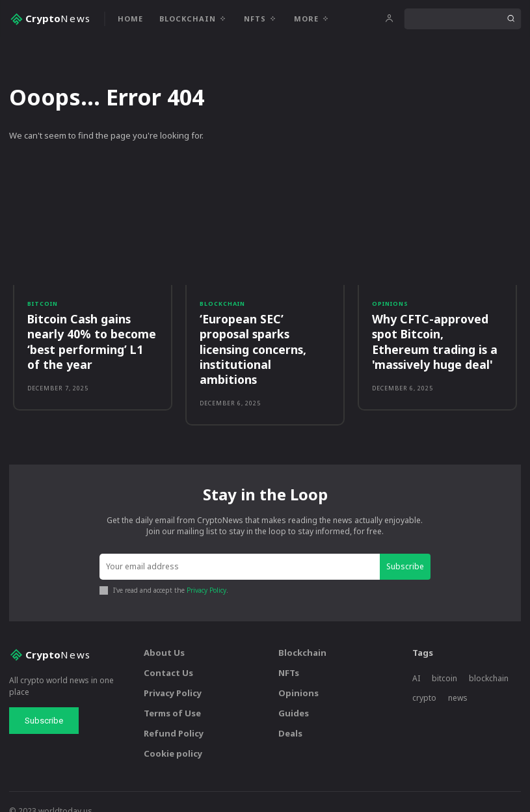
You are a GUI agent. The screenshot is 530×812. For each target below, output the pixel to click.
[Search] (510, 19)
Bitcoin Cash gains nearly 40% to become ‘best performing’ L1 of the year (89, 340)
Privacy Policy (206, 573)
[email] (240, 549)
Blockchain (222, 304)
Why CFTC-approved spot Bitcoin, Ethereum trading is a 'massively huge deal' (435, 340)
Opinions (390, 304)
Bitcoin (43, 304)
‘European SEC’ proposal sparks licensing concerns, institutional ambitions (264, 340)
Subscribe (405, 548)
